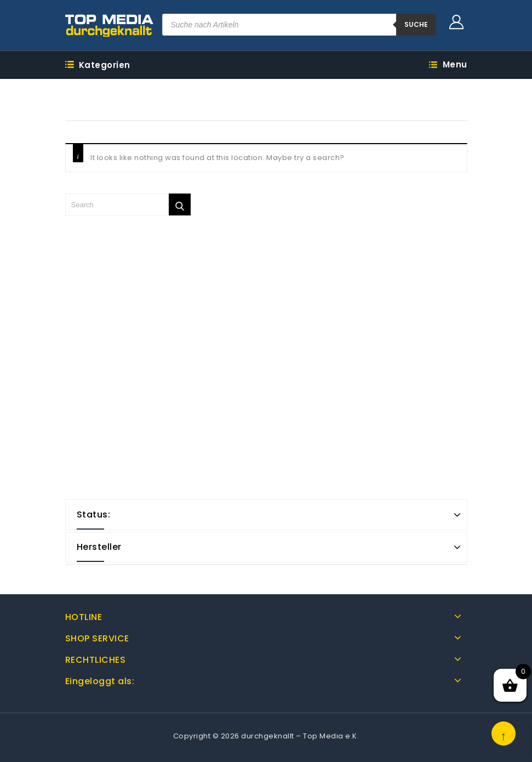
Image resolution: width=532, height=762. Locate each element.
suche (416, 24)
